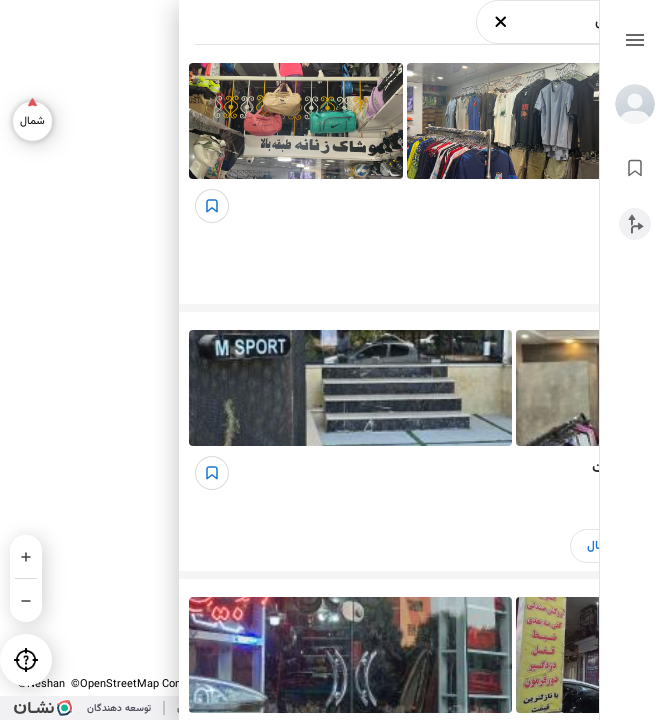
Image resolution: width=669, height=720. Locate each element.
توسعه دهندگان (119, 708)
